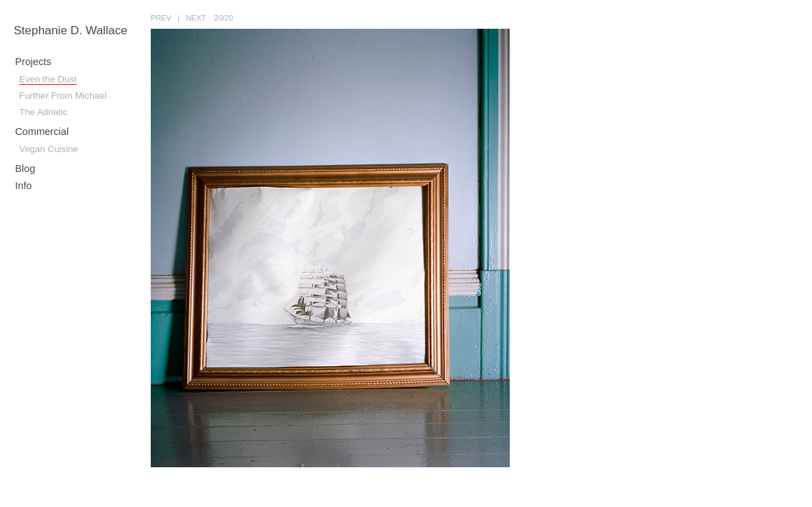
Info (23, 186)
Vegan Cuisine (49, 149)
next (196, 18)
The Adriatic (43, 112)
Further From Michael (63, 96)
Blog (25, 169)
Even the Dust (48, 79)
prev (161, 18)
